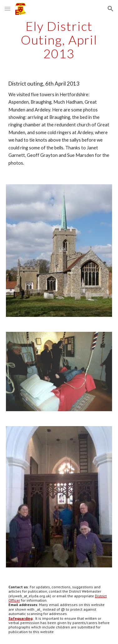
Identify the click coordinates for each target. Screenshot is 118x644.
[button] (7, 9)
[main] (59, 40)
